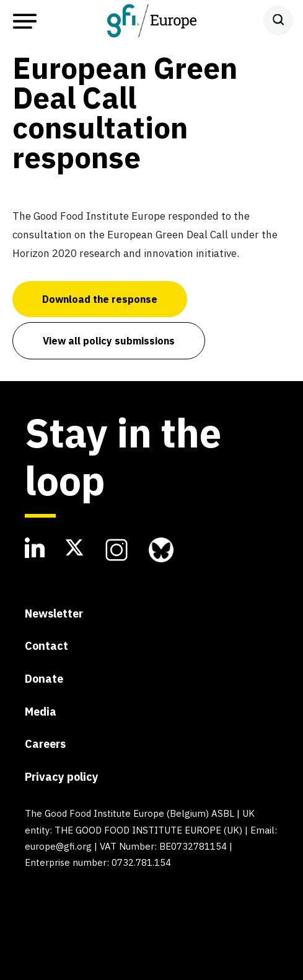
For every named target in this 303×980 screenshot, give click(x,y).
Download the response (100, 299)
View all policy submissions (109, 341)
